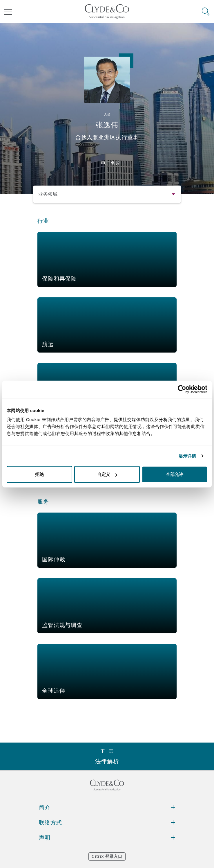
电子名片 (111, 163)
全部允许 (175, 474)
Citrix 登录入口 (107, 856)
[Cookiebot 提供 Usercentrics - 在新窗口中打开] (182, 389)
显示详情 (187, 456)
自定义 (107, 474)
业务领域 (48, 194)
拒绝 (39, 474)
